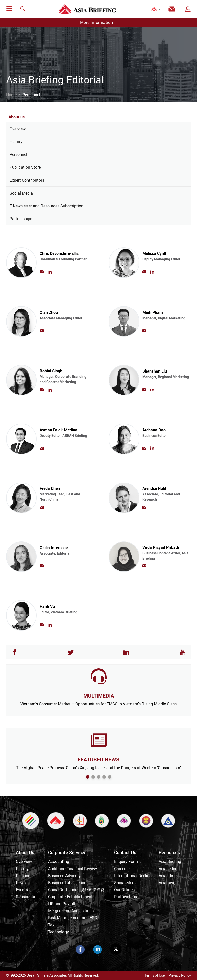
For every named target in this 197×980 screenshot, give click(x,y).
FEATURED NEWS (98, 759)
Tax (51, 925)
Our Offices (124, 890)
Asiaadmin (168, 876)
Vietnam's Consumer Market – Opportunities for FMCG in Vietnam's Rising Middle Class (98, 704)
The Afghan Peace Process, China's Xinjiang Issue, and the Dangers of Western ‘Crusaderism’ (98, 768)
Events (22, 890)
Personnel (18, 154)
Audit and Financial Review (73, 869)
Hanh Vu (64, 612)
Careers (121, 869)
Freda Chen (64, 494)
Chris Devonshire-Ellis (64, 258)
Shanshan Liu (167, 376)
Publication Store (25, 167)
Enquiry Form (126, 861)
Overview (18, 129)
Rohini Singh (64, 376)
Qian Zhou (64, 318)
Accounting (59, 861)
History (16, 142)
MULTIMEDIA (99, 696)
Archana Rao (167, 435)
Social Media (21, 193)
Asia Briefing (170, 861)
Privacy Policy (180, 975)
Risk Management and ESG (73, 918)
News (21, 883)
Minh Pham (167, 318)
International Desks (132, 876)
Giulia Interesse (64, 553)
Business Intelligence (67, 883)
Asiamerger (169, 883)
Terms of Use (155, 975)
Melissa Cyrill (167, 258)
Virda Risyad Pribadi (167, 553)
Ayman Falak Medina (64, 435)
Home (11, 95)
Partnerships (21, 219)
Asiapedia (167, 869)
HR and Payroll (61, 904)
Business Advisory (64, 876)
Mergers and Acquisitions (71, 911)
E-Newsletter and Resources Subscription (46, 206)
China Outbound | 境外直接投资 (76, 890)
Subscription (27, 897)
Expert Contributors (27, 180)
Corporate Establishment (70, 897)
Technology (58, 932)
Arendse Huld (167, 494)
